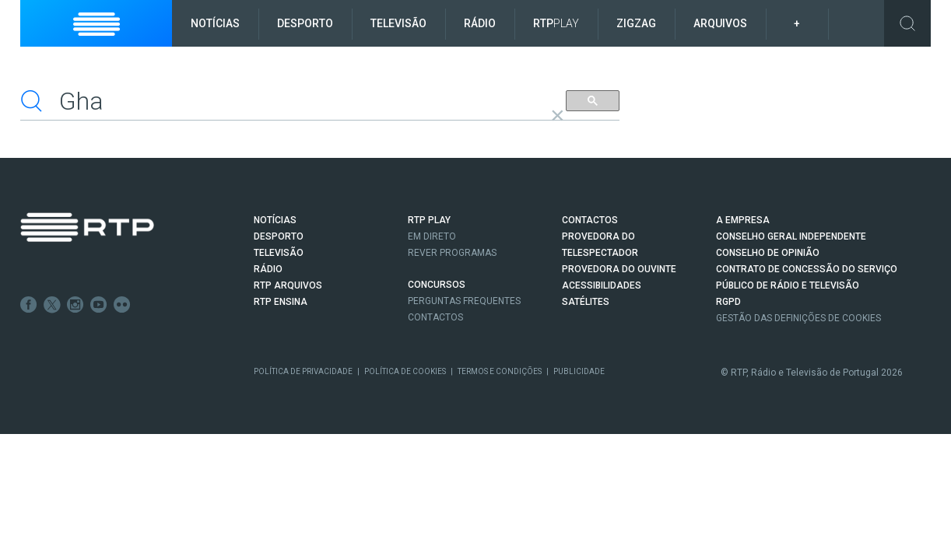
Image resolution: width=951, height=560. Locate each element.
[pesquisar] (283, 101)
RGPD (728, 302)
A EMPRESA (743, 220)
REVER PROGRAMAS (452, 253)
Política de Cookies (405, 371)
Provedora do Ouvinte (619, 269)
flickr (122, 305)
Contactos (435, 317)
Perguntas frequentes (464, 301)
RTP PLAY (429, 220)
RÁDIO (268, 269)
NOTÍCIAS (275, 220)
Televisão (398, 23)
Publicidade (579, 371)
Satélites (586, 302)
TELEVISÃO (279, 253)
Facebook (29, 305)
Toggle (907, 23)
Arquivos (720, 23)
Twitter (52, 305)
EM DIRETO (432, 236)
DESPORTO (279, 236)
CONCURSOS (437, 285)
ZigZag (636, 23)
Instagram (75, 305)
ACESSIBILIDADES (602, 285)
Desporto (305, 23)
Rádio (480, 23)
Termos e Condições (500, 371)
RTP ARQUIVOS (288, 285)
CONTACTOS (590, 220)
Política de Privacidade (303, 371)
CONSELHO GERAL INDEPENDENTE (791, 236)
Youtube (99, 305)
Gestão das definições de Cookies (798, 318)
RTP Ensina (281, 302)
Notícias (215, 23)
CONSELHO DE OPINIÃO (768, 253)
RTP (556, 23)
